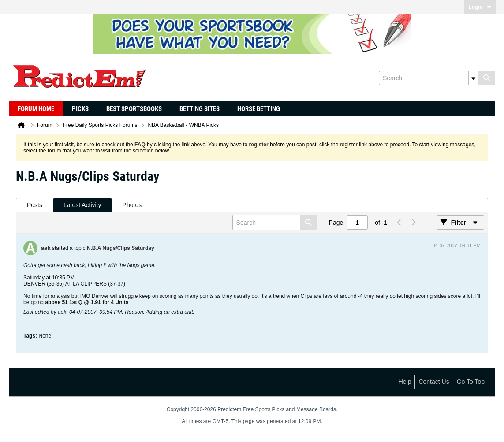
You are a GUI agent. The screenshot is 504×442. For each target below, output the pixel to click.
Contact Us (434, 382)
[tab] (35, 205)
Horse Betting (259, 109)
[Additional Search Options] (473, 78)
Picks (80, 109)
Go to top (471, 382)
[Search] (428, 78)
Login (480, 7)
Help (405, 382)
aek (46, 248)
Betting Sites (200, 109)
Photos (132, 205)
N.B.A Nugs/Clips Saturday (121, 248)
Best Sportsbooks (134, 109)
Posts (35, 205)
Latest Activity (82, 205)
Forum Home (36, 109)
